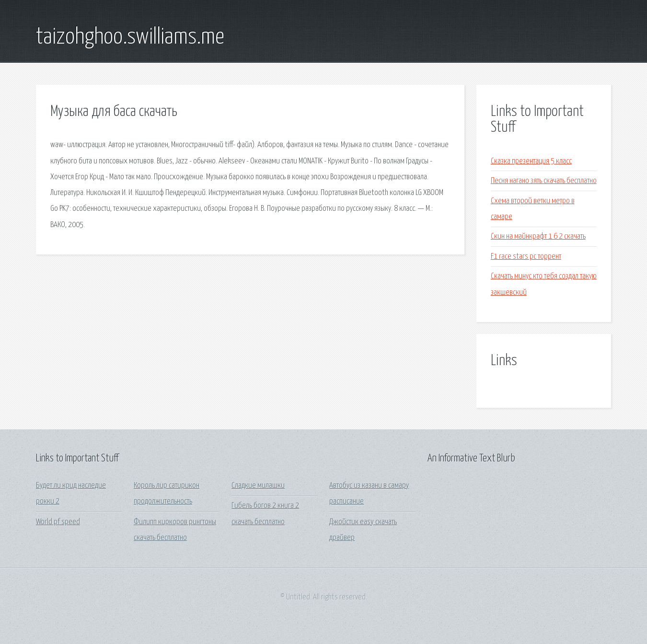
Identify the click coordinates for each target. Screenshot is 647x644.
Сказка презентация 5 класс (531, 161)
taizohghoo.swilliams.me (130, 37)
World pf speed (58, 522)
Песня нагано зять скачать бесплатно (544, 181)
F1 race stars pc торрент (526, 257)
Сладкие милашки (258, 486)
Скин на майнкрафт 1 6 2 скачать (538, 236)
